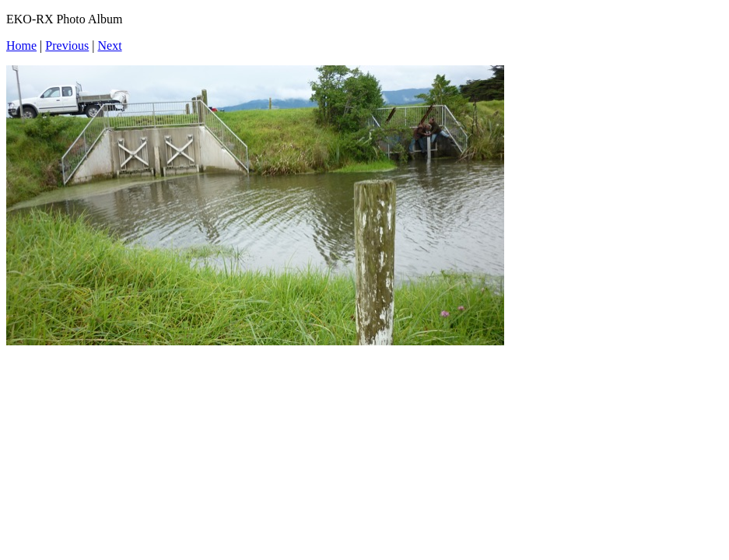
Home (21, 45)
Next (110, 45)
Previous (67, 45)
